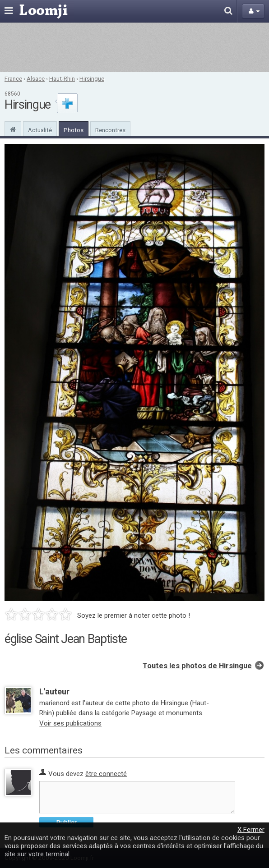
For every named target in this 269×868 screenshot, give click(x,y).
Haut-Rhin (62, 78)
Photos (74, 130)
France (13, 78)
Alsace (36, 78)
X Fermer (251, 830)
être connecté (106, 774)
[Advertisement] (134, 47)
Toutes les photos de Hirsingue (197, 666)
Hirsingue (92, 78)
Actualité (40, 130)
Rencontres (110, 130)
